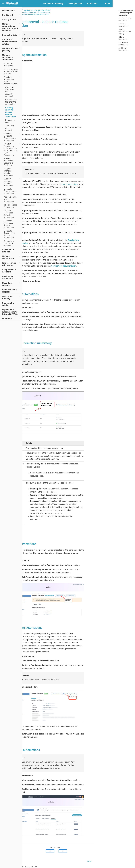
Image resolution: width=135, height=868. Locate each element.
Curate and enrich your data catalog (12, 42)
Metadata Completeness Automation (10, 191)
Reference (12, 318)
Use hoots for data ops (12, 251)
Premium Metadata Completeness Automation (12, 137)
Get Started (12, 15)
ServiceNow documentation (86, 266)
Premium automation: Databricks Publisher (12, 162)
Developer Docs (98, 3)
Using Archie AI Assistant (12, 271)
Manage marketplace (12, 257)
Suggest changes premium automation (12, 172)
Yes (73, 851)
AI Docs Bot (114, 3)
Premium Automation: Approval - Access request (12, 80)
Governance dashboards (12, 277)
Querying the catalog (12, 304)
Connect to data (12, 35)
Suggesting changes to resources (9, 243)
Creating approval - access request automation (11, 112)
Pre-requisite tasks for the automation (11, 102)
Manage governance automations (12, 57)
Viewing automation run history (125, 31)
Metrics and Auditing (12, 297)
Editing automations (124, 38)
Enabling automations (124, 25)
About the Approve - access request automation (10, 92)
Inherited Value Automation (10, 206)
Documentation (38, 10)
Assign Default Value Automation (10, 199)
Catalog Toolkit (12, 19)
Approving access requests (10, 128)
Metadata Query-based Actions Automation (9, 234)
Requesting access (10, 121)
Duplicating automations (124, 44)
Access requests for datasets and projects (11, 71)
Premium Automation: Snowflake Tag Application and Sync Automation (12, 149)
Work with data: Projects (12, 291)
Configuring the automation (125, 19)
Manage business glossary (12, 49)
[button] (132, 3)
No (85, 851)
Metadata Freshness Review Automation (9, 224)
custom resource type (91, 184)
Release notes (9, 11)
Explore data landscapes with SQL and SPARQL (12, 312)
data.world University (76, 3)
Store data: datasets (12, 284)
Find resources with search (12, 264)
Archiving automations (124, 49)
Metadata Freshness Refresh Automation (9, 214)
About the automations (9, 65)
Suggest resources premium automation (12, 182)
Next (112, 861)
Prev (27, 861)
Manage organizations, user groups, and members (12, 27)
